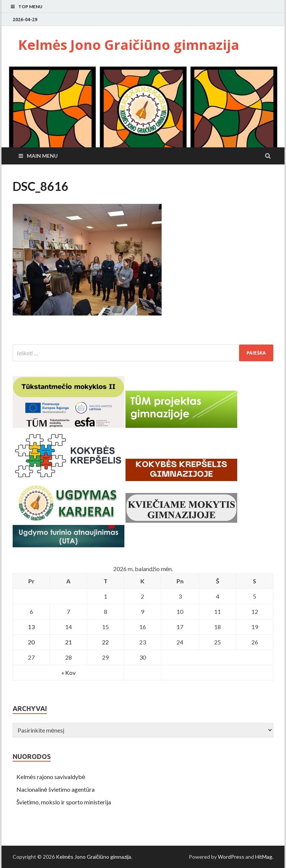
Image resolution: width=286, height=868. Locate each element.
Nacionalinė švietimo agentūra (55, 789)
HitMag (264, 857)
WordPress (231, 857)
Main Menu (42, 156)
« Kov (69, 672)
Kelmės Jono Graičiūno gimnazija (129, 45)
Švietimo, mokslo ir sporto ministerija (64, 802)
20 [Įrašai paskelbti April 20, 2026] (31, 642)
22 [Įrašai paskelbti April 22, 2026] (105, 642)
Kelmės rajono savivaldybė (51, 777)
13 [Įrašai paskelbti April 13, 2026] (31, 627)
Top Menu (30, 7)
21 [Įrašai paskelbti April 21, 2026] (69, 642)
